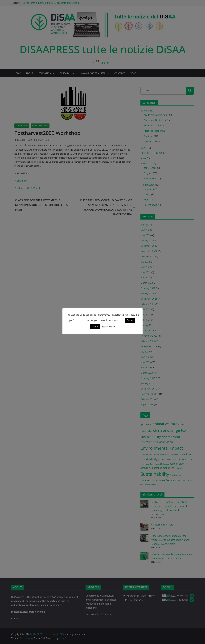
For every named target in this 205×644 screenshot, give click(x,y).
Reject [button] (95, 328)
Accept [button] (130, 321)
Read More (109, 328)
